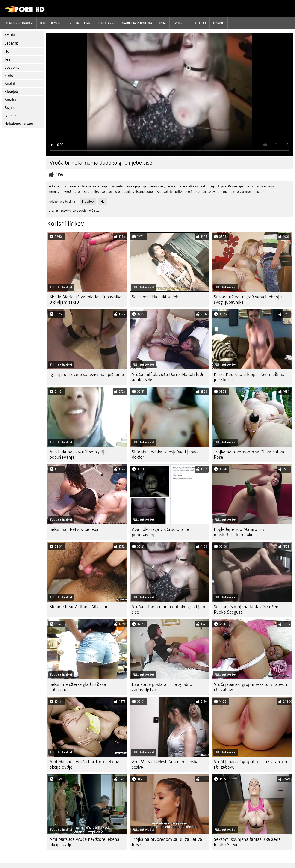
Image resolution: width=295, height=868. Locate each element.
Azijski (10, 35)
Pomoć (219, 23)
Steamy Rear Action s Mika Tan (79, 607)
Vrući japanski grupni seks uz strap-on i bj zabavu (251, 687)
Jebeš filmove (51, 23)
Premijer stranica (18, 23)
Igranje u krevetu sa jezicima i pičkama (87, 374)
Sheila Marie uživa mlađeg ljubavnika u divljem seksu (86, 300)
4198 (59, 175)
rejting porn (80, 23)
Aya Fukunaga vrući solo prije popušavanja (78, 455)
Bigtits (10, 108)
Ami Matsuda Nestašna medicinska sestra (165, 764)
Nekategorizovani (19, 124)
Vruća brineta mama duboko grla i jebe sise (169, 609)
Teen (9, 59)
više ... (94, 211)
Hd (7, 51)
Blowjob (11, 92)
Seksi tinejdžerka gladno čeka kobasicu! (78, 687)
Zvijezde (180, 23)
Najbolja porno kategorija (144, 23)
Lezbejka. (12, 67)
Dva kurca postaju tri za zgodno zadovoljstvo (162, 687)
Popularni (106, 23)
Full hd (200, 23)
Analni (10, 84)
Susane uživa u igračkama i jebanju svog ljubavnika (248, 300)
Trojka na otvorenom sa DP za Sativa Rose (249, 455)
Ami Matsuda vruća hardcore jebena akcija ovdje (84, 764)
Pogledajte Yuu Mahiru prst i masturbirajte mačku (241, 532)
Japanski (12, 43)
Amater (11, 100)
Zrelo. (9, 76)
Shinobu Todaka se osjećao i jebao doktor (165, 455)
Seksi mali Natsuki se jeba (156, 297)
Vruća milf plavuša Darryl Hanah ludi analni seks (167, 377)
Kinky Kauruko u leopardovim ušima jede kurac (249, 377)
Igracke (10, 116)
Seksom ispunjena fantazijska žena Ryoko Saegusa (247, 609)
